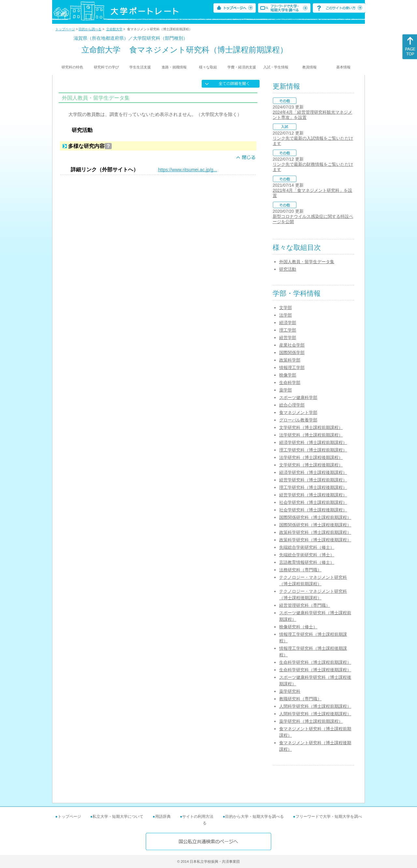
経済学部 (288, 323)
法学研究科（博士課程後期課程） (311, 457)
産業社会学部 (292, 345)
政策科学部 (290, 360)
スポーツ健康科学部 (298, 398)
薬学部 (286, 390)
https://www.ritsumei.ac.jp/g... (187, 170)
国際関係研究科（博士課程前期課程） (315, 517)
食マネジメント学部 (298, 413)
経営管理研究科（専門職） (305, 605)
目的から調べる (90, 29)
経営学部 (288, 338)
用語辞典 (163, 817)
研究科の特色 (72, 67)
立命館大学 (114, 29)
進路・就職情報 (174, 67)
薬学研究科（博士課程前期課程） (311, 721)
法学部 (286, 315)
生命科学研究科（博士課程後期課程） (315, 670)
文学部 (286, 308)
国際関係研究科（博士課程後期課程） (315, 525)
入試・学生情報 (276, 67)
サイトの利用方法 (198, 817)
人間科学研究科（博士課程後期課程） (315, 714)
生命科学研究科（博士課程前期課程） (315, 662)
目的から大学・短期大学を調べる (254, 817)
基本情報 (343, 67)
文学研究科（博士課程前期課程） (311, 427)
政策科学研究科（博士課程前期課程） (315, 532)
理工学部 (288, 330)
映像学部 (288, 375)
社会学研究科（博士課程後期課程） (313, 510)
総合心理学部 (292, 405)
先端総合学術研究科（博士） (307, 555)
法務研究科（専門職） (300, 570)
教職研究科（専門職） (300, 699)
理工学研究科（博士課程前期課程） (313, 450)
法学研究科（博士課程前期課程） (311, 435)
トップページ (65, 29)
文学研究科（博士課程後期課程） (311, 465)
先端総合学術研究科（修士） (307, 547)
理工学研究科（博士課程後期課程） (313, 487)
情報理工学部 (292, 368)
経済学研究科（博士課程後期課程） (313, 472)
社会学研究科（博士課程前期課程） (313, 502)
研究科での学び (106, 67)
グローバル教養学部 (298, 420)
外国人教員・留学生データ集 (307, 262)
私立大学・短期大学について (118, 817)
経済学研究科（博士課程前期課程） (313, 442)
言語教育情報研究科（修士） (307, 562)
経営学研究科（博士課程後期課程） (313, 495)
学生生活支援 (140, 67)
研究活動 (288, 269)
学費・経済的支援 (242, 67)
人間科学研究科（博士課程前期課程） (315, 706)
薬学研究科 (290, 691)
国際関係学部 (292, 353)
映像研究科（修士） (298, 627)
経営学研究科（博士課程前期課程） (313, 480)
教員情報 (309, 67)
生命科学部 (290, 383)
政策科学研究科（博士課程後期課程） (315, 540)
